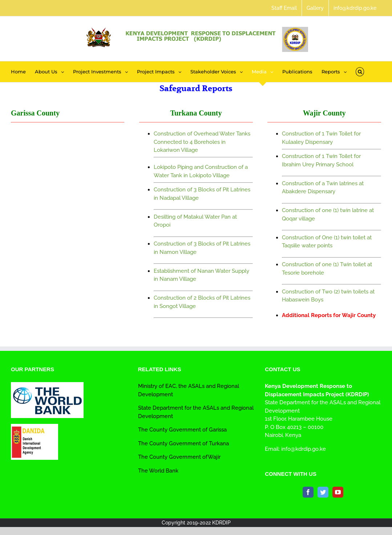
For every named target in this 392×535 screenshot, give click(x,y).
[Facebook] (308, 492)
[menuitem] (284, 8)
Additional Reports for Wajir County (329, 315)
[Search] (360, 72)
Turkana (218, 443)
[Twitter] (323, 492)
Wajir (214, 457)
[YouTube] (338, 492)
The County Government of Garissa (182, 430)
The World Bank (158, 471)
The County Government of (173, 443)
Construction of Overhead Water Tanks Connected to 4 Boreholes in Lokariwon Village (202, 142)
